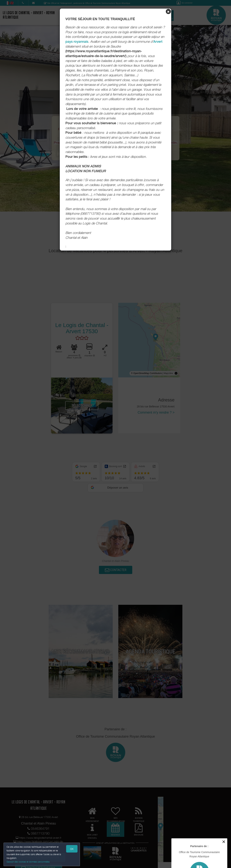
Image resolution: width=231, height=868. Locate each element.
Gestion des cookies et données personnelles (28, 862)
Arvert (158, 42)
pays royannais (77, 42)
